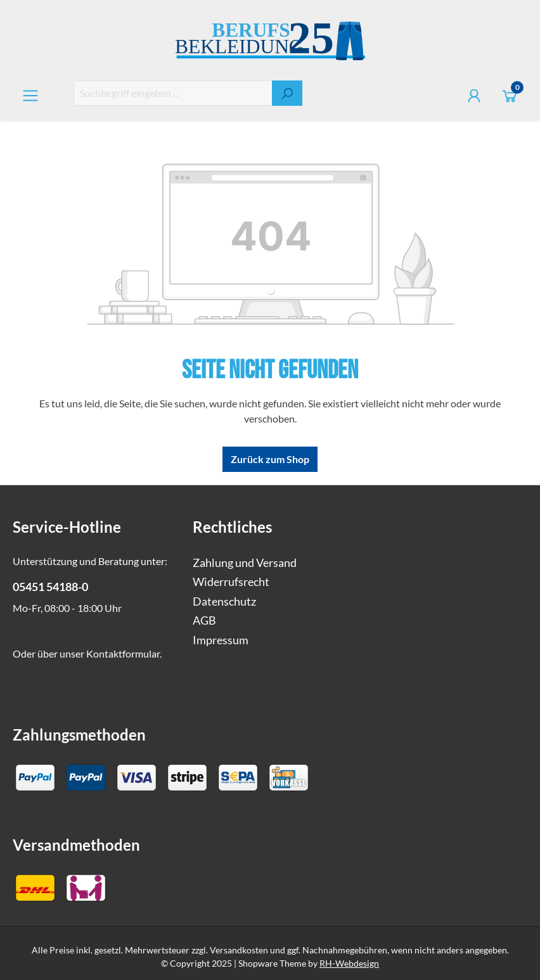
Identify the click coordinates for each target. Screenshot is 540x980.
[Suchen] (287, 93)
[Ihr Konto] (474, 95)
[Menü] (30, 95)
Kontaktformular (123, 653)
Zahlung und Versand (245, 563)
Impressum (221, 640)
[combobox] (173, 93)
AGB (204, 620)
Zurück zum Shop (270, 459)
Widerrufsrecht (231, 582)
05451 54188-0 (50, 587)
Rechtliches (232, 527)
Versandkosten (239, 950)
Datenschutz (224, 601)
